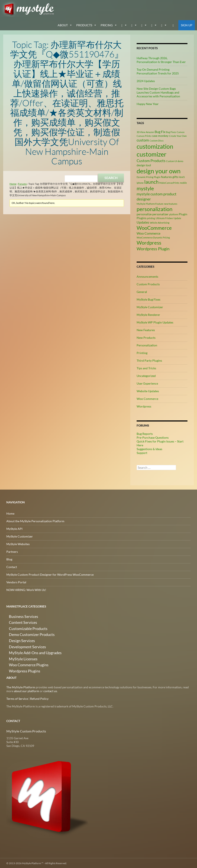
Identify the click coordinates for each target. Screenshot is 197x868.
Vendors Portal (16, 582)
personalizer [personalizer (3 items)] (160, 213)
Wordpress (144, 406)
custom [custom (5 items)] (143, 139)
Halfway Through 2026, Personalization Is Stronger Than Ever (161, 59)
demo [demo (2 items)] (180, 160)
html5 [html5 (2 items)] (182, 176)
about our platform (27, 691)
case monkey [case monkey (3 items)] (160, 135)
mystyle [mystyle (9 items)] (145, 188)
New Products (146, 337)
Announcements (147, 276)
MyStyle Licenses (17, 651)
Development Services (21, 641)
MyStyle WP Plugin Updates (155, 322)
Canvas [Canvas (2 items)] (181, 131)
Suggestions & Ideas (149, 449)
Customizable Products (22, 626)
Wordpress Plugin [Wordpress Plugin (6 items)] (153, 248)
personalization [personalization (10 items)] (155, 208)
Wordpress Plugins (19, 661)
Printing (142, 352)
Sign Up (187, 24)
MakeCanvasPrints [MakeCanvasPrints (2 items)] (169, 182)
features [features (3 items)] (166, 176)
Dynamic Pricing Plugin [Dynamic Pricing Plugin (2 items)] (148, 176)
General (142, 291)
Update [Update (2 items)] (177, 218)
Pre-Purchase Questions (153, 437)
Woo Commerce (147, 398)
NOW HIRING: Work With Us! (26, 589)
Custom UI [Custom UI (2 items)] (171, 160)
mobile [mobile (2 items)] (183, 182)
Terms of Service (17, 698)
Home (13, 183)
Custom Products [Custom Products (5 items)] (151, 160)
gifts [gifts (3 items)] (175, 176)
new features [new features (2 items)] (171, 203)
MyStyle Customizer (150, 307)
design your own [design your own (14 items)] (159, 170)
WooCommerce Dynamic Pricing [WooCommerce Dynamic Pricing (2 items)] (153, 237)
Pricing (107, 24)
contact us (50, 691)
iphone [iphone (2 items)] (140, 182)
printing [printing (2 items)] (151, 218)
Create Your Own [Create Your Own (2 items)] (178, 135)
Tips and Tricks (146, 368)
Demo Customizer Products (25, 631)
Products (84, 24)
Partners (12, 551)
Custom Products (148, 284)
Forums (22, 183)
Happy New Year (148, 103)
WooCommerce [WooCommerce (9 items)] (154, 227)
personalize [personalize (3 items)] (144, 213)
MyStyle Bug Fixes (148, 299)
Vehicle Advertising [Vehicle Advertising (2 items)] (160, 222)
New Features (146, 330)
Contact (12, 566)
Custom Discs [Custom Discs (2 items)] (157, 140)
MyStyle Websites (18, 544)
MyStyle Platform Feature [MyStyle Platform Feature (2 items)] (150, 203)
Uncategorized (146, 375)
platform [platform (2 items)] (174, 214)
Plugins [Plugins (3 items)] (142, 217)
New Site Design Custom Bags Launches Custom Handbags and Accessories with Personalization (158, 92)
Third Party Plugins (149, 360)
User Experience (147, 383)
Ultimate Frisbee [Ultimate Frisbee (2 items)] (164, 218)
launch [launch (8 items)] (151, 181)
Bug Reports (145, 433)
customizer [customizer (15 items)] (152, 154)
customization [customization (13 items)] (155, 146)
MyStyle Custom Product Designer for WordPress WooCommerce (50, 574)
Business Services (18, 615)
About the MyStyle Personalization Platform (35, 521)
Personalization (147, 345)
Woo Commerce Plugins (22, 656)
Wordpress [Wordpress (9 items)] (149, 242)
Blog (9, 559)
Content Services (17, 621)
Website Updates (148, 391)
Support (142, 452)
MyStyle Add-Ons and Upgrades (27, 646)
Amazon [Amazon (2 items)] (150, 131)
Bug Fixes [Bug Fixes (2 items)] (171, 131)
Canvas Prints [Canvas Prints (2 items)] (144, 135)
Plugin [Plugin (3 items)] (183, 213)
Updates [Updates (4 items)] (143, 222)
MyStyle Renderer (148, 314)
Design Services (17, 636)
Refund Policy (39, 698)
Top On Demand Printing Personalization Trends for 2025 (158, 71)
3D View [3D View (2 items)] (141, 131)
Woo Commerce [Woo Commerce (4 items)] (148, 233)
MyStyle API (14, 528)
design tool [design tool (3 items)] (144, 164)
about (63, 24)
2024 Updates (146, 80)
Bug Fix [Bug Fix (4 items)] (160, 131)
